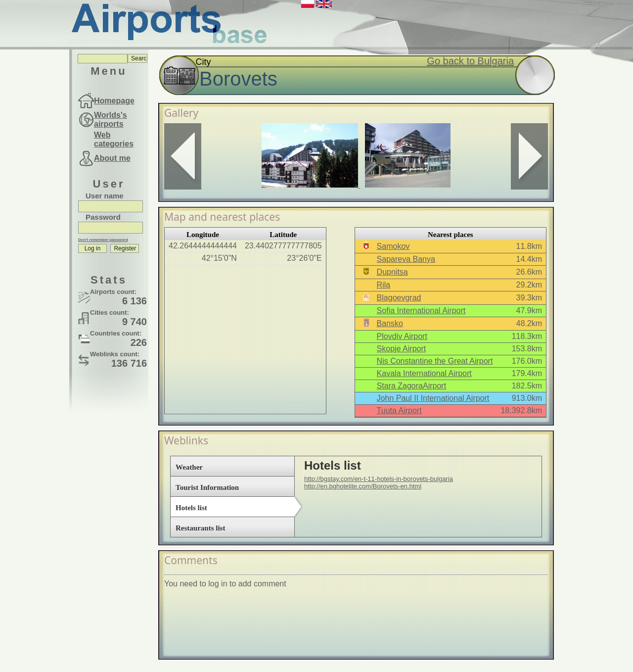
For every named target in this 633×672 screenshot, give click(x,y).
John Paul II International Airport (433, 398)
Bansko (390, 323)
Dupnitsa (392, 272)
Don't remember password (103, 240)
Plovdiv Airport (402, 336)
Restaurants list (200, 528)
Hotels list (191, 508)
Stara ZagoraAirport (412, 386)
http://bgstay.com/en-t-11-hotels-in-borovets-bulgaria (379, 479)
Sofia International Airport (421, 311)
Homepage (114, 101)
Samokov (393, 246)
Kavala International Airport (424, 373)
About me (112, 158)
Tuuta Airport (399, 410)
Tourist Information (207, 487)
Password (103, 217)
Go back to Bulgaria (470, 61)
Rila (384, 285)
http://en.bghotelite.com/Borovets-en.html (363, 486)
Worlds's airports (111, 120)
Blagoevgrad (399, 298)
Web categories (114, 139)
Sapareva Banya (406, 259)
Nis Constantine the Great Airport (435, 361)
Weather (189, 467)
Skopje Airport (402, 349)
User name (105, 196)
